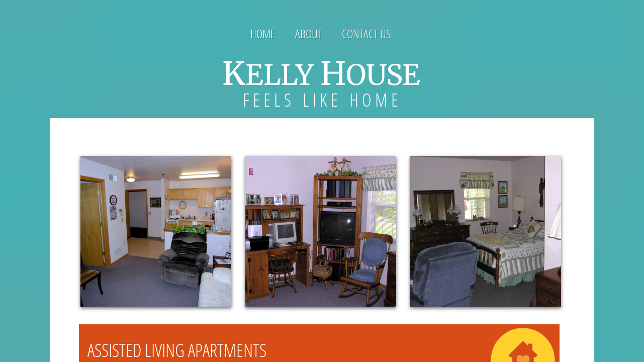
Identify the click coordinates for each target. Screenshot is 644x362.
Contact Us (366, 33)
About (308, 33)
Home (263, 33)
